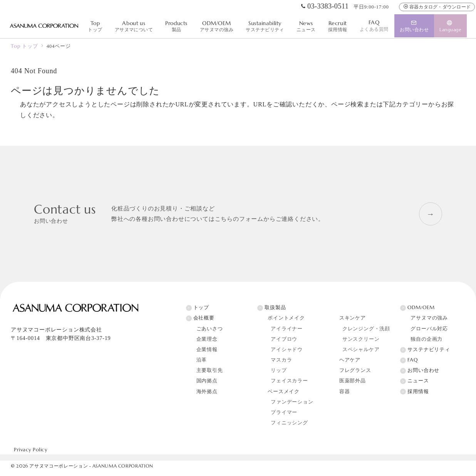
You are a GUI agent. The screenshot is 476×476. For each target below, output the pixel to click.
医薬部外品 (353, 381)
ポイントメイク (286, 318)
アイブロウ (284, 339)
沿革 (202, 360)
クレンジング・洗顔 (366, 329)
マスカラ (281, 360)
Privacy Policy (31, 450)
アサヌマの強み (429, 318)
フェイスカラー (289, 381)
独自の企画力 (427, 339)
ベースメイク (284, 392)
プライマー (284, 412)
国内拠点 (207, 381)
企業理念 (207, 339)
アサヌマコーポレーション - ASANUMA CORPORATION (91, 466)
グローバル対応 (429, 329)
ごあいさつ (210, 329)
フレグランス (355, 370)
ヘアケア (350, 360)
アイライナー (287, 329)
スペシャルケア (361, 350)
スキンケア (353, 318)
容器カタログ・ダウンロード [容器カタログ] (437, 7)
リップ (279, 370)
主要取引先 (210, 370)
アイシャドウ (287, 350)
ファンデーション (292, 402)
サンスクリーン (361, 339)
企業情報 (207, 350)
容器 (345, 392)
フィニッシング (289, 423)
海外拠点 (207, 392)
